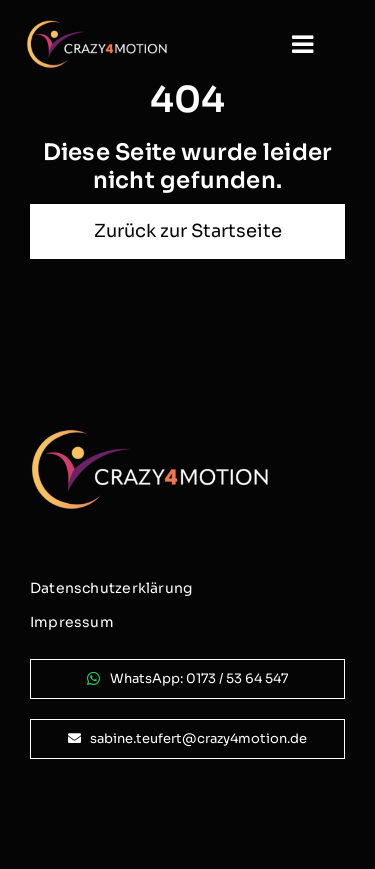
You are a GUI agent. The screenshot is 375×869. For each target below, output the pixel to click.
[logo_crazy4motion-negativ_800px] (97, 27)
